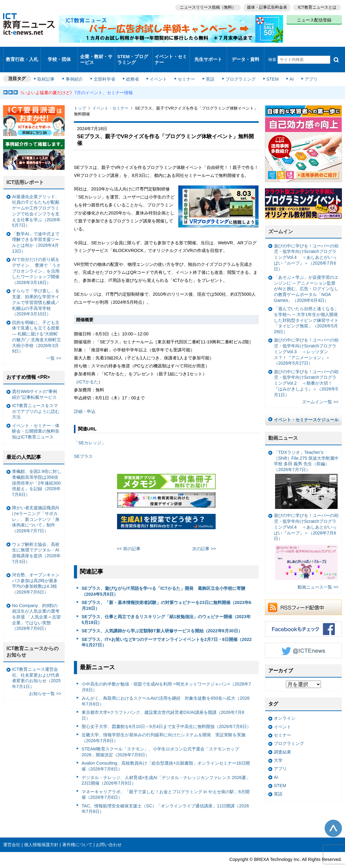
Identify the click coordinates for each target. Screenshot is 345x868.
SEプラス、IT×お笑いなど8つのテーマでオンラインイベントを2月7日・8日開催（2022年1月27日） (167, 631)
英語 (207, 68)
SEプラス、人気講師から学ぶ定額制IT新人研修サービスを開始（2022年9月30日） (162, 619)
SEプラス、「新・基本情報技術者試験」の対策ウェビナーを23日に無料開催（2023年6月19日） (166, 594)
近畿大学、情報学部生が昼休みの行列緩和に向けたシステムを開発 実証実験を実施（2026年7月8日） (164, 726)
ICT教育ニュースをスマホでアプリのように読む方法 (36, 400)
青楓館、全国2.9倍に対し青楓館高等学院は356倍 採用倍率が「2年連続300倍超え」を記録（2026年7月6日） (37, 472)
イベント (157, 68)
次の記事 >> (204, 537)
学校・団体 (59, 54)
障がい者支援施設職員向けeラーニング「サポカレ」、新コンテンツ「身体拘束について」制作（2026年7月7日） (36, 508)
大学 (278, 749)
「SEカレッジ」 (90, 431)
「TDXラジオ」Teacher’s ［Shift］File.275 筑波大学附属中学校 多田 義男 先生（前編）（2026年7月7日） (306, 468)
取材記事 (49, 68)
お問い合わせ (109, 833)
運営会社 (12, 833)
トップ (80, 97)
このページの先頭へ (333, 817)
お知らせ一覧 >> (45, 682)
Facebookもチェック (303, 618)
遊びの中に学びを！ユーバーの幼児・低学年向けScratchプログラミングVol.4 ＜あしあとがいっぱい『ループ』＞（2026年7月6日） (306, 246)
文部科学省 (105, 68)
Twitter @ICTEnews (303, 639)
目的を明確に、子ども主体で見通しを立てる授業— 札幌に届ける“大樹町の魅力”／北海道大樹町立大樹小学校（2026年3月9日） (37, 325)
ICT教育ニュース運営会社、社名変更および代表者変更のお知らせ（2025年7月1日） (36, 666)
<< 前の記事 (129, 537)
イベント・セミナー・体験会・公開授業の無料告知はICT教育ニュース (36, 420)
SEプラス (83, 445)
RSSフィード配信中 (303, 596)
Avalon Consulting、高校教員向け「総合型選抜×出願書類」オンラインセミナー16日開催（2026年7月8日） (166, 755)
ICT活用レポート (25, 171)
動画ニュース (283, 427)
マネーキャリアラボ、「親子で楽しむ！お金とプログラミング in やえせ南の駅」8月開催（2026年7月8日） (166, 783)
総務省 (132, 68)
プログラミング (236, 68)
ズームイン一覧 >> (320, 390)
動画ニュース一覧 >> (318, 576)
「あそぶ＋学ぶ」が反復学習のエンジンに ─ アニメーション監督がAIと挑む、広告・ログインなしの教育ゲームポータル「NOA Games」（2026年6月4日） (306, 277)
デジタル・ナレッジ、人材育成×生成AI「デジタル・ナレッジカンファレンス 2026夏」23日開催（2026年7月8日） (166, 769)
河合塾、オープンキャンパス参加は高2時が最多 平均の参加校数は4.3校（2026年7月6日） (37, 572)
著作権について (77, 833)
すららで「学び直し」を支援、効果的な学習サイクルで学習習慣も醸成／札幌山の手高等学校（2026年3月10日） (36, 291)
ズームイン (281, 220)
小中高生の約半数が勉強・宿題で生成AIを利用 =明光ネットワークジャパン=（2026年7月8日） (166, 676)
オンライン (285, 707)
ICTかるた (88, 370)
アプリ (303, 68)
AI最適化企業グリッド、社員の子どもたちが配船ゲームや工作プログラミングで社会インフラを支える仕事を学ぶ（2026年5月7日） (36, 200)
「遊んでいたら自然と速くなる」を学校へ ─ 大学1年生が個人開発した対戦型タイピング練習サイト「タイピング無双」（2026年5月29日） (306, 309)
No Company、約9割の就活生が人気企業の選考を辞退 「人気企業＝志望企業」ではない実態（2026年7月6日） (36, 605)
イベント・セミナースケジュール (306, 408)
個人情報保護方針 (41, 833)
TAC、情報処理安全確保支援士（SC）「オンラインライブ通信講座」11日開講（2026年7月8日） (165, 797)
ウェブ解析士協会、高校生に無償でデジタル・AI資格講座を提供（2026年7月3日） (36, 541)
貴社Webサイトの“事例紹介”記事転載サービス (34, 383)
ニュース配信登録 (314, 18)
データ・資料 (246, 54)
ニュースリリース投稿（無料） (205, 6)
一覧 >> (54, 347)
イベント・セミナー (170, 54)
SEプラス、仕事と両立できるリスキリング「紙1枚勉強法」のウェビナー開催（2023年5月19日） (166, 608)
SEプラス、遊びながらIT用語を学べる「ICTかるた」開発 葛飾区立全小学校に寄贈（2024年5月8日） (163, 580)
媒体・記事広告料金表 (266, 6)
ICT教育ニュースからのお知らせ (33, 640)
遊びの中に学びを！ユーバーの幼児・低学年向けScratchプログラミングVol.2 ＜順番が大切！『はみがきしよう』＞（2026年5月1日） (306, 372)
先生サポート (208, 54)
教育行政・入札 (22, 54)
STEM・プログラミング (133, 54)
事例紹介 (76, 68)
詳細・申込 (85, 400)
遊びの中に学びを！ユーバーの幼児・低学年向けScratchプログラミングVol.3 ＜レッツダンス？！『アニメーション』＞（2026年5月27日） (306, 340)
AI (285, 68)
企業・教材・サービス (96, 54)
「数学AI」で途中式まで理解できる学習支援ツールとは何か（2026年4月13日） (36, 231)
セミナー (184, 68)
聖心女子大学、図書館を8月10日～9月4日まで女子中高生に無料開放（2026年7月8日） (166, 715)
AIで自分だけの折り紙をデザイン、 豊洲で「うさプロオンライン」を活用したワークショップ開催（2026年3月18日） (36, 260)
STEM (267, 68)
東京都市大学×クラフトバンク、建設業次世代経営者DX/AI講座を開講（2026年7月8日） (163, 704)
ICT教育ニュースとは (317, 6)
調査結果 (282, 740)
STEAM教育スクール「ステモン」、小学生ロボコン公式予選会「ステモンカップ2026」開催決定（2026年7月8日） (160, 740)
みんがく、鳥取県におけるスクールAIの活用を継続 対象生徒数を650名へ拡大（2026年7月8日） (166, 690)
